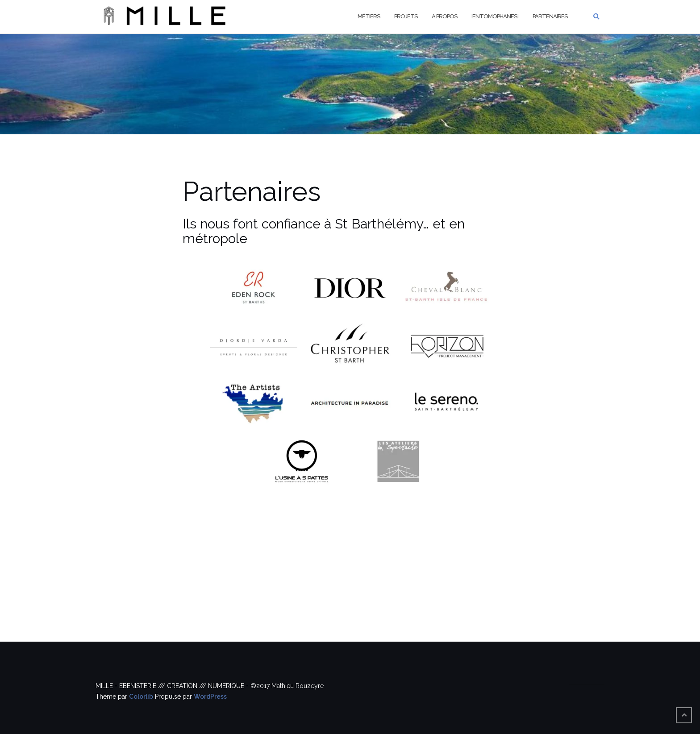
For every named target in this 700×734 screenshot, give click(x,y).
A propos (444, 16)
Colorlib (141, 697)
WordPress (210, 697)
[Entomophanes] (495, 16)
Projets (406, 16)
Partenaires (550, 16)
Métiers (369, 16)
